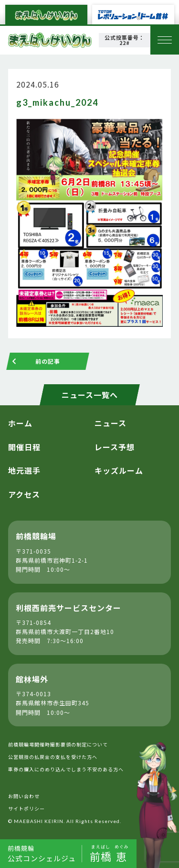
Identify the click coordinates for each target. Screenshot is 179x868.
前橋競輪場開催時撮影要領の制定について (58, 744)
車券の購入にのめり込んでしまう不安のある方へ (66, 769)
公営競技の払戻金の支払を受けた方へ (53, 757)
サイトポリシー (26, 808)
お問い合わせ (24, 796)
